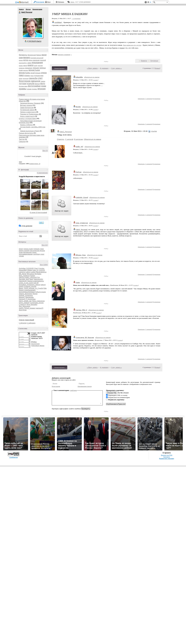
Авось (72, 2)
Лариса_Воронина (25, 294)
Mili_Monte (23, 274)
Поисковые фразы (38, 346)
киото (25, 66)
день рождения (34, 60)
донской (43, 60)
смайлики (73, 390)
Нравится (144, 61)
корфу (36, 66)
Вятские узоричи (26, 105)
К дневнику (104, 68)
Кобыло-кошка (41, 292)
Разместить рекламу (167, 459)
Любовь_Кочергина (26, 296)
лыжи (21, 70)
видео (27, 57)
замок (29, 63)
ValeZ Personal (20, 12)
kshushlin (79, 77)
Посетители (35, 344)
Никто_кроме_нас (25, 301)
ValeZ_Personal (66, 132)
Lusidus (33, 272)
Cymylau (41, 268)
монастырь (24, 73)
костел (40, 66)
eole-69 (36, 283)
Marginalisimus (41, 272)
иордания (37, 63)
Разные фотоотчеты (26, 133)
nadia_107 (80, 147)
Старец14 (22, 305)
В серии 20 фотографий (38, 213)
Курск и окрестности (27, 116)
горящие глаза (38, 249)
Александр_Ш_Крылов (85, 337)
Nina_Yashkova (24, 276)
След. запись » (117, 68)
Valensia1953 (38, 279)
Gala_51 (35, 270)
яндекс (34, 89)
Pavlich (33, 276)
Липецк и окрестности (28, 112)
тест (20, 162)
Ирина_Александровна (27, 290)
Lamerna (22, 272)
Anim (78, 282)
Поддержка (146, 2)
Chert (36, 268)
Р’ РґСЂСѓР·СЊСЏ (34, 41)
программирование (26, 254)
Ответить (141, 99)
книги (31, 65)
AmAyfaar (22, 268)
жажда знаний (24, 251)
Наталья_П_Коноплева (27, 299)
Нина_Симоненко (38, 301)
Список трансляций (26, 320)
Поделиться (154, 61)
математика (28, 252)
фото (43, 84)
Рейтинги (61, 2)
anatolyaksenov (39, 281)
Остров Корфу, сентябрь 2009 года (33, 127)
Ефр (45, 288)
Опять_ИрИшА (24, 303)
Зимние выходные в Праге (30, 131)
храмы (23, 89)
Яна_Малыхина (24, 306)
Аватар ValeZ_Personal (32, 28)
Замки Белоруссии (27, 108)
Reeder (78, 107)
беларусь (23, 55)
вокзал (21, 60)
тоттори (23, 84)
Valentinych (23, 281)
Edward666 (23, 270)
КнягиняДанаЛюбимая (27, 292)
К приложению (42, 173)
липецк (43, 68)
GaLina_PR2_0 (81, 310)
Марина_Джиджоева (26, 297)
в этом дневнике (26, 226)
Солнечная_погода (37, 303)
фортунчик (23, 310)
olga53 (21, 287)
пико (21, 75)
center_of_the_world (26, 283)
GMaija (30, 270)
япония (42, 89)
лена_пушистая (82, 223)
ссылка (95, 80)
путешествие (39, 76)
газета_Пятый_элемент (27, 308)
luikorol (43, 285)
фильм (37, 84)
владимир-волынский (37, 58)
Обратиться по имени (92, 139)
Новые (157, 68)
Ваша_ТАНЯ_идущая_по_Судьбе (31, 288)
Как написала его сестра (132, 45)
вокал (21, 249)
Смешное (22, 142)
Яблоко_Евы (81, 255)
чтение (29, 89)
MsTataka (38, 274)
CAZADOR (30, 268)
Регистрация (40, 2)
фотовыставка (23, 86)
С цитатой (149, 99)
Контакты (167, 457)
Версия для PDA (167, 455)
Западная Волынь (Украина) (30, 103)
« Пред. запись (92, 68)
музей (33, 73)
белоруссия (32, 55)
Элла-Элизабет (32, 305)
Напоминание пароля (85, 386)
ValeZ (31, 279)
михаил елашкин (64, 55)
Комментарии (37, 9)
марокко (26, 70)
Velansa (30, 281)
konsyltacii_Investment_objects (30, 285)
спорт (42, 254)
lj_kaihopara (31, 323)
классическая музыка (37, 251)
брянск (39, 55)
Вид (149, 3)
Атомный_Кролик (30, 287)
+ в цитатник (76, 18)
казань (21, 66)
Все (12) (45, 245)
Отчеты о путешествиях (27, 119)
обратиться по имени (92, 77)
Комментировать (60, 68)
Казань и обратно (26, 125)
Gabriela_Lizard (82, 197)
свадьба (33, 78)
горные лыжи (28, 249)
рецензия (26, 79)
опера (44, 73)
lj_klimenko (23, 323)
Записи (21, 9)
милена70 (40, 308)
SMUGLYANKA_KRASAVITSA (29, 277)
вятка (26, 60)
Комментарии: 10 (35, 164)
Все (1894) (44, 265)
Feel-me (79, 172)
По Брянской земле (27, 110)
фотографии (34, 86)
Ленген (35, 294)
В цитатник (156, 99)
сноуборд (36, 254)
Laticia (28, 272)
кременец (22, 68)
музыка (38, 73)
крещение (29, 68)
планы (27, 75)
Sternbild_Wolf (24, 279)
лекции (36, 68)
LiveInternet (22, 2)
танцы (43, 81)
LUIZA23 (42, 270)
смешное (35, 81)
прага (32, 76)
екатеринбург (23, 63)
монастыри (34, 70)
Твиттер (22, 139)
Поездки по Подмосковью (29, 114)
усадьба (30, 84)
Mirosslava (30, 274)
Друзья (28, 9)
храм (44, 86)
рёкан (21, 79)
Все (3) (45, 151)
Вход (49, 2)
